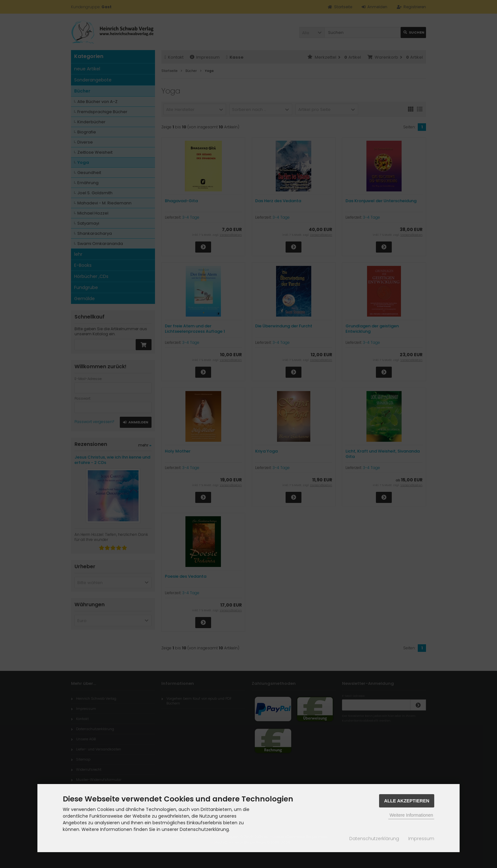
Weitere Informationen (411, 815)
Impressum (421, 839)
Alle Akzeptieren (407, 801)
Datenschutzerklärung (374, 839)
